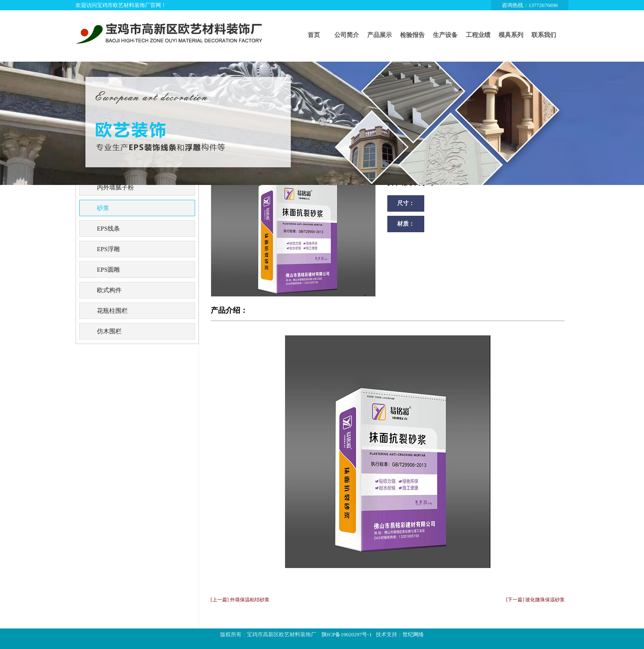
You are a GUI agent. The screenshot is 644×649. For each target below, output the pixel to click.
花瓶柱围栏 (112, 311)
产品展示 (379, 35)
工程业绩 (478, 35)
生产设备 (445, 35)
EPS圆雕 (108, 270)
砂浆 (103, 208)
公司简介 (347, 35)
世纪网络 (413, 634)
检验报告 (412, 35)
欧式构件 (109, 290)
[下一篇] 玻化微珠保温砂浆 (535, 600)
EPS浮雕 (108, 249)
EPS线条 (108, 229)
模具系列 (511, 35)
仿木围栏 (109, 331)
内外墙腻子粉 (115, 187)
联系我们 (544, 35)
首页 (314, 35)
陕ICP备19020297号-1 (347, 634)
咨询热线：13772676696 (530, 5)
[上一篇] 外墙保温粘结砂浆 (240, 600)
